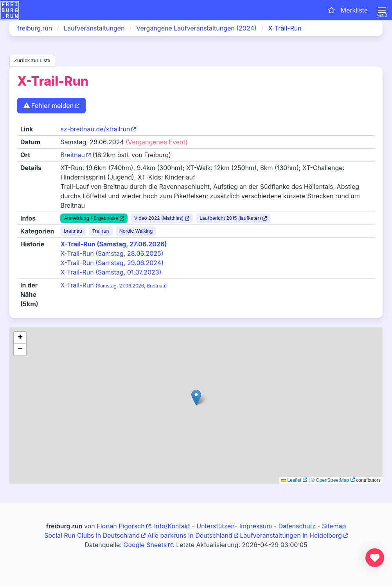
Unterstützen (216, 526)
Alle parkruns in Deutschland (190, 535)
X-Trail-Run (113, 285)
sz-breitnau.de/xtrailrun (95, 129)
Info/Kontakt (172, 526)
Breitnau (73, 155)
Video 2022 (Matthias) (159, 218)
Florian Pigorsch (120, 526)
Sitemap (334, 526)
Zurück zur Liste (32, 60)
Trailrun (101, 231)
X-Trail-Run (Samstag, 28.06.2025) (112, 253)
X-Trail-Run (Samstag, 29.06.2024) (112, 263)
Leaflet (291, 480)
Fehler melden (49, 106)
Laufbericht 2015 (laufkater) (230, 218)
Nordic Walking (136, 231)
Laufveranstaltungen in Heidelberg (291, 535)
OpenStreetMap (332, 480)
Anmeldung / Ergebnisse (91, 218)
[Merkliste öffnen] (347, 10)
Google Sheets (145, 545)
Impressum (256, 526)
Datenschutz (297, 526)
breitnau (73, 231)
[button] (382, 10)
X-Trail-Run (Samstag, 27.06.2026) (113, 244)
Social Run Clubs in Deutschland (92, 535)
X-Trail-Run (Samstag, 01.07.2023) (111, 272)
